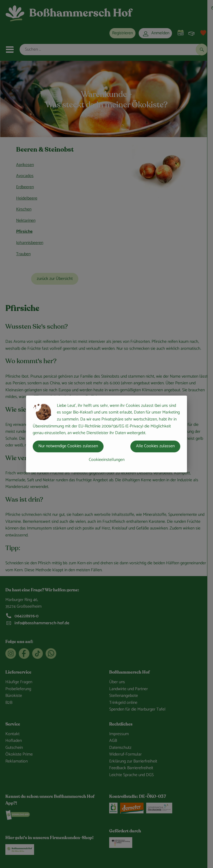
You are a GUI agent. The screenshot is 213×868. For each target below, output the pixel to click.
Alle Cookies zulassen (155, 446)
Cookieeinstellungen (107, 460)
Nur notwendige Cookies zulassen (68, 446)
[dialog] (106, 434)
